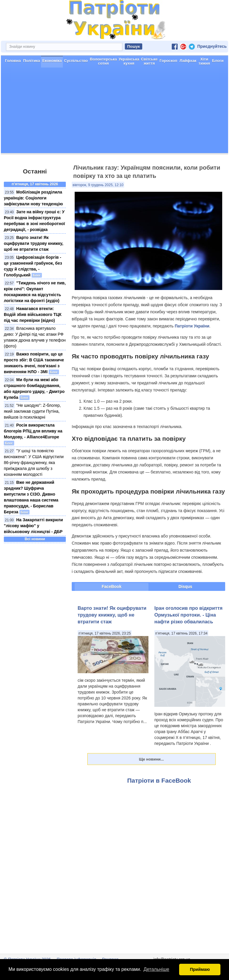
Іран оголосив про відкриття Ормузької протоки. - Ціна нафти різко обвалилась (188, 615)
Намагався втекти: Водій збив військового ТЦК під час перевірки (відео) (33, 314)
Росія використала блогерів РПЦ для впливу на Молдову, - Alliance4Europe (33, 431)
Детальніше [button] (156, 969)
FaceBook (112, 586)
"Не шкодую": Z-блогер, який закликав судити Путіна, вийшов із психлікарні (32, 411)
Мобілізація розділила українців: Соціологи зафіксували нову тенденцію (33, 198)
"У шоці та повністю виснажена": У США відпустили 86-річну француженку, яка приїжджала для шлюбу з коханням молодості (34, 463)
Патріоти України (192, 326)
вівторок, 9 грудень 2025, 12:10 (98, 185)
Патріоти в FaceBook (159, 780)
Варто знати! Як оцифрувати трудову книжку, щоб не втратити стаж (33, 243)
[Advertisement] (114, 112)
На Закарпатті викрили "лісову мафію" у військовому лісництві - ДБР (33, 526)
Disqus (185, 586)
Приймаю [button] (200, 969)
